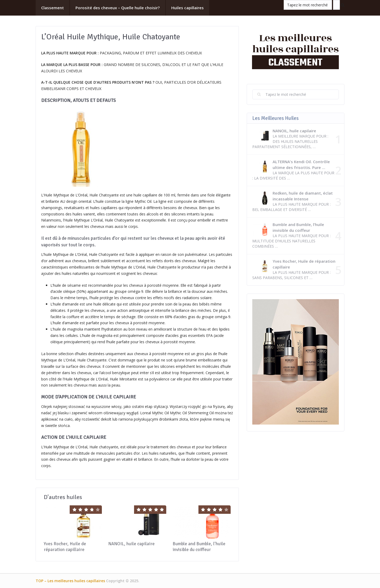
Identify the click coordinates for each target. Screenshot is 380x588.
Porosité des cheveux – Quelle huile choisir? (118, 8)
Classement (53, 8)
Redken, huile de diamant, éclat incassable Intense (303, 196)
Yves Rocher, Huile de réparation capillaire (65, 547)
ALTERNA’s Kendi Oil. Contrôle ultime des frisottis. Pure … (301, 164)
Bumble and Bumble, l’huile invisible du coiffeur (199, 547)
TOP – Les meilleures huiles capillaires (70, 581)
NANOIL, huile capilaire (131, 544)
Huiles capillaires (187, 8)
